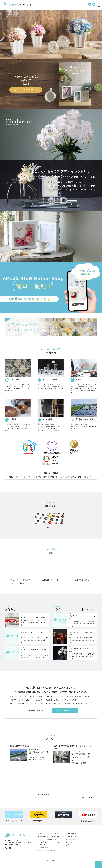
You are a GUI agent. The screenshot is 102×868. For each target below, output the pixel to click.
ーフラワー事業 (43, 837)
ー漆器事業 (42, 845)
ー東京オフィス (57, 842)
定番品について (71, 834)
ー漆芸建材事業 (43, 848)
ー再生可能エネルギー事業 (47, 850)
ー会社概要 (56, 837)
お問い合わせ (70, 845)
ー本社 (54, 839)
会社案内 (55, 834)
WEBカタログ (71, 839)
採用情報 (69, 842)
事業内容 (41, 834)
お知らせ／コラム (72, 837)
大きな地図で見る (43, 795)
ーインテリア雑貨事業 (45, 839)
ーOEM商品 (42, 842)
